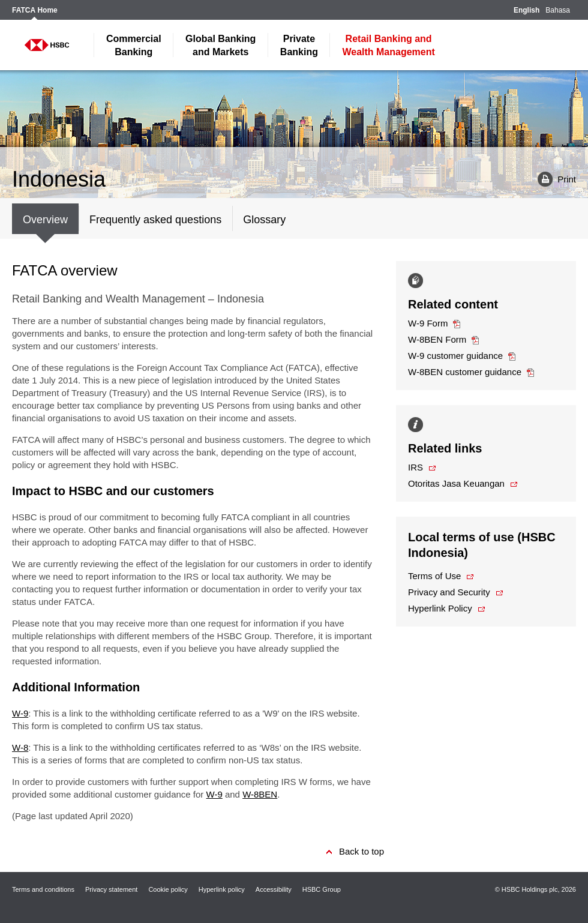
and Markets (220, 45)
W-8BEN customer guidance (465, 372)
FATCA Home (35, 11)
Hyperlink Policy (440, 608)
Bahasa (558, 11)
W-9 (20, 713)
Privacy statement (111, 889)
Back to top (361, 851)
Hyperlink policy (222, 889)
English (526, 11)
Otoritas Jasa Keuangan (456, 483)
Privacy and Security (449, 592)
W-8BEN (260, 794)
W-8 (20, 747)
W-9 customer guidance (455, 356)
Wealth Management (388, 45)
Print (552, 179)
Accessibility (274, 889)
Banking (134, 45)
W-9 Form (428, 323)
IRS (415, 467)
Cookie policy (168, 889)
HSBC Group (322, 889)
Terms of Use (434, 576)
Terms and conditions (43, 889)
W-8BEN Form (437, 339)
